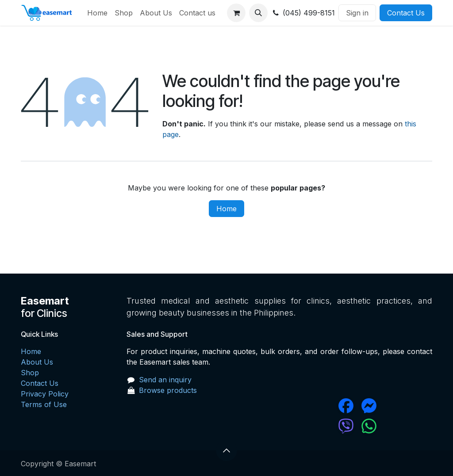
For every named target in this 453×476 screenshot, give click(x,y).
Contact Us (406, 13)
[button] (258, 13)
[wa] (395, 426)
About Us (37, 362)
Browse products (168, 390)
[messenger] (395, 406)
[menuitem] (97, 13)
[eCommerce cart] (236, 13)
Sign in (357, 13)
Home (226, 209)
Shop (30, 373)
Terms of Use (44, 404)
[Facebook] (319, 406)
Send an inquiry (165, 380)
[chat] (319, 426)
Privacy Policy (45, 394)
